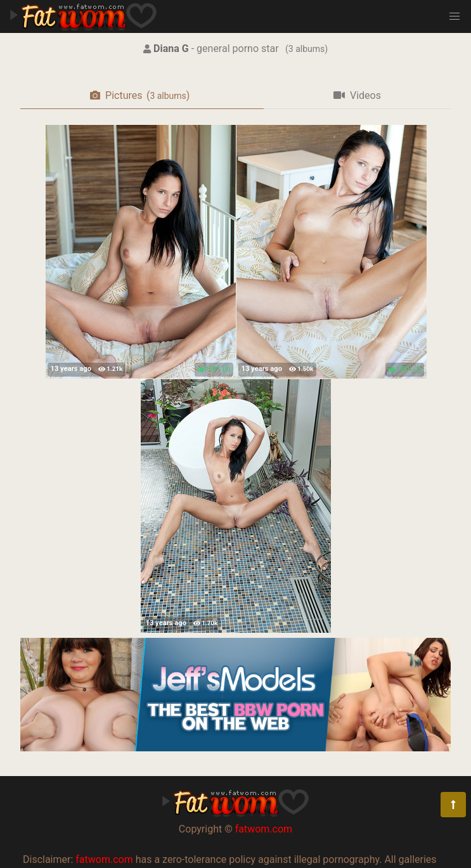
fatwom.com (264, 829)
